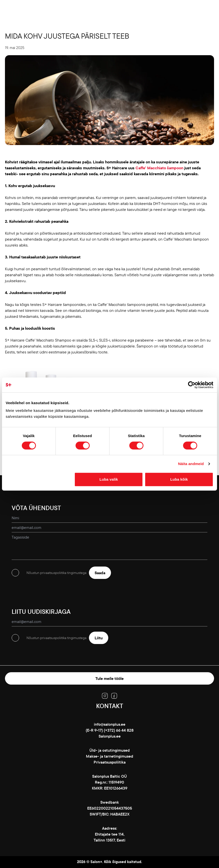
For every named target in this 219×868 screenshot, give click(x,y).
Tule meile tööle (109, 678)
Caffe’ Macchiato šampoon (159, 168)
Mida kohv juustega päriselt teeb (67, 36)
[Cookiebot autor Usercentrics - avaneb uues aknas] (192, 385)
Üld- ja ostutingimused (110, 750)
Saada (100, 573)
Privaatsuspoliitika (110, 762)
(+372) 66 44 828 (119, 730)
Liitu (99, 638)
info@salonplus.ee (110, 724)
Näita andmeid (191, 464)
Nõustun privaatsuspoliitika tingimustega (56, 573)
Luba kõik (179, 479)
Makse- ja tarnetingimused (110, 756)
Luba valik (109, 479)
